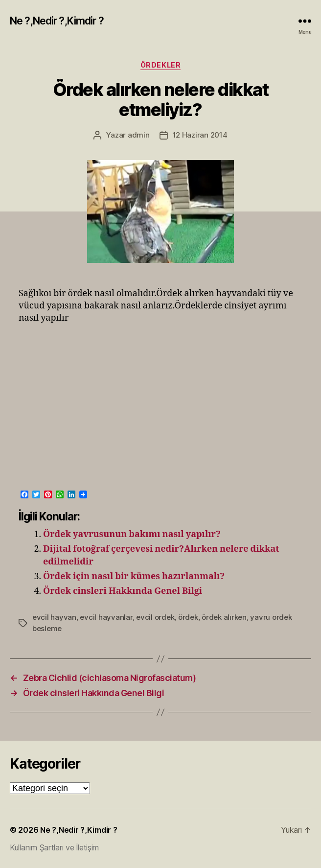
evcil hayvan (54, 617)
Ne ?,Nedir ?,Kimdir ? (57, 21)
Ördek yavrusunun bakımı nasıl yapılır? (132, 534)
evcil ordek (155, 617)
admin (139, 135)
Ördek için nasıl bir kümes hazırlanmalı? (134, 576)
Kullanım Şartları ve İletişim (54, 847)
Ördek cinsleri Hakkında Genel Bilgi (123, 591)
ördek (188, 617)
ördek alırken (224, 617)
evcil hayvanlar (106, 617)
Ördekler (160, 65)
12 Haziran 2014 (200, 135)
